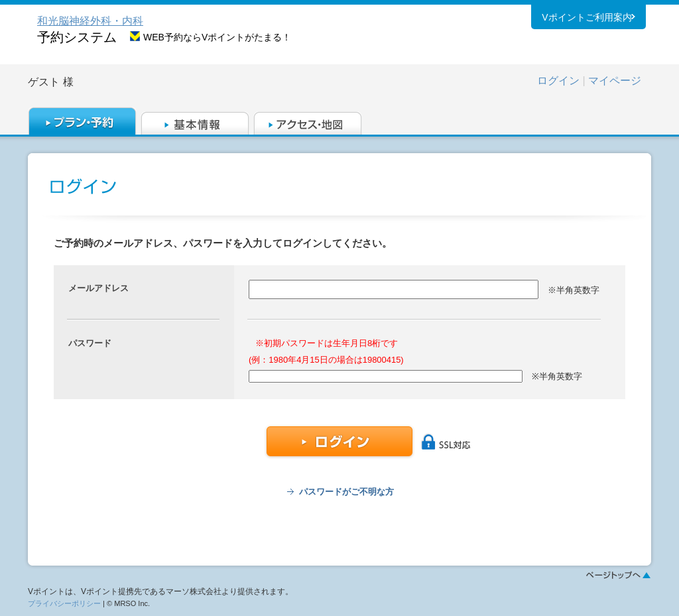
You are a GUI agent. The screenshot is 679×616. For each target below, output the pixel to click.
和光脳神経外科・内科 (90, 21)
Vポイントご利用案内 (586, 19)
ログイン (558, 81)
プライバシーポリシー (64, 603)
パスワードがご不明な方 (346, 492)
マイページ (615, 81)
